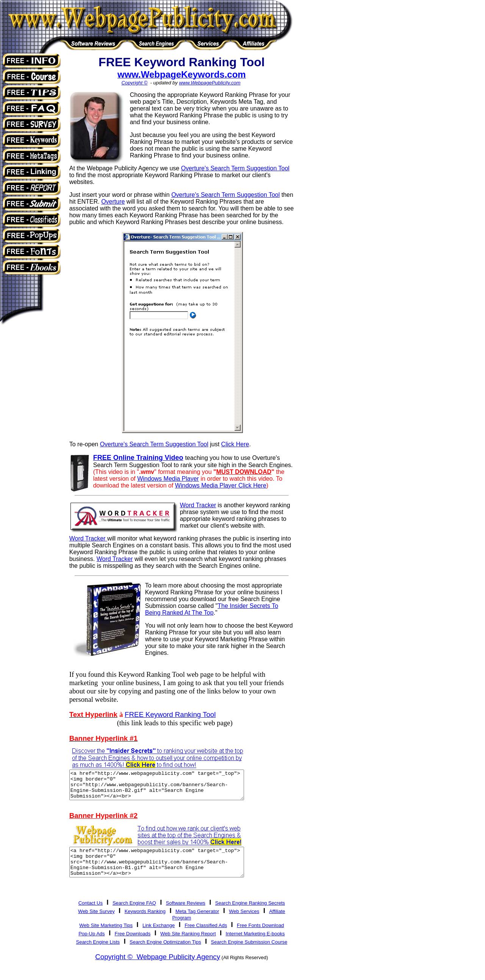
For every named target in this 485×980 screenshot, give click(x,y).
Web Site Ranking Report (188, 945)
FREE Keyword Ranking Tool (170, 714)
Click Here (235, 444)
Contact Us (91, 914)
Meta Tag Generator (197, 923)
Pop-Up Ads (92, 945)
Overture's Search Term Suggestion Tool (235, 168)
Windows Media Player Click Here (221, 485)
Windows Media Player (168, 479)
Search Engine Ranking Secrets (250, 914)
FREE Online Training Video (138, 458)
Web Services (244, 923)
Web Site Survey (96, 923)
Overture (113, 202)
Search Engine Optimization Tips (165, 953)
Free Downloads (132, 945)
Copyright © (135, 83)
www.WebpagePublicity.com (210, 83)
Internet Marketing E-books (255, 945)
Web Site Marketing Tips (106, 937)
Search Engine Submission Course (249, 953)
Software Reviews (186, 914)
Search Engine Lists (98, 953)
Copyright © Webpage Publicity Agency (158, 968)
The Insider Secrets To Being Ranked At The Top (212, 609)
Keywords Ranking (145, 923)
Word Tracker (115, 559)
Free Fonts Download (260, 937)
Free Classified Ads (206, 937)
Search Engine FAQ (134, 914)
